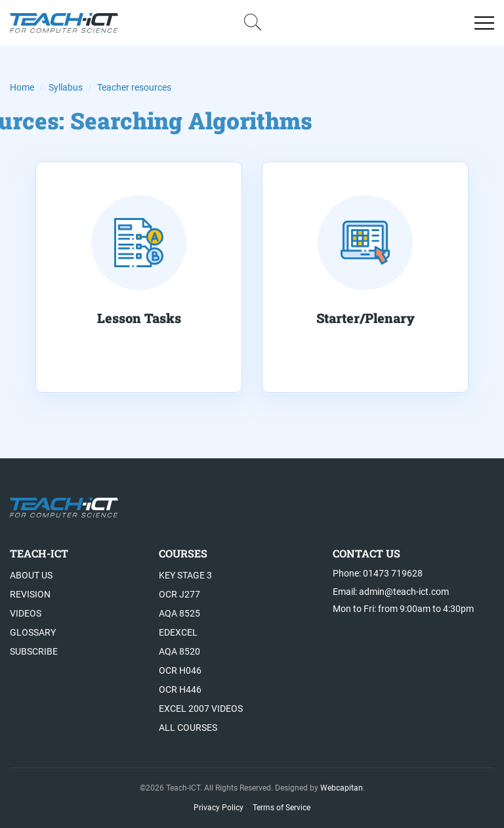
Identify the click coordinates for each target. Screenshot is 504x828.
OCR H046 (180, 670)
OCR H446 (180, 689)
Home (22, 87)
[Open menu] (484, 23)
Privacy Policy (219, 808)
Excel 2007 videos (201, 708)
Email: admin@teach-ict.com (391, 592)
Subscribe (34, 651)
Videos (26, 613)
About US (31, 575)
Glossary (33, 632)
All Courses (188, 728)
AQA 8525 (179, 613)
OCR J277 (179, 594)
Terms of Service (282, 808)
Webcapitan (342, 788)
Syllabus (66, 87)
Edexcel (178, 632)
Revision (30, 594)
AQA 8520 (179, 651)
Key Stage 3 (185, 575)
